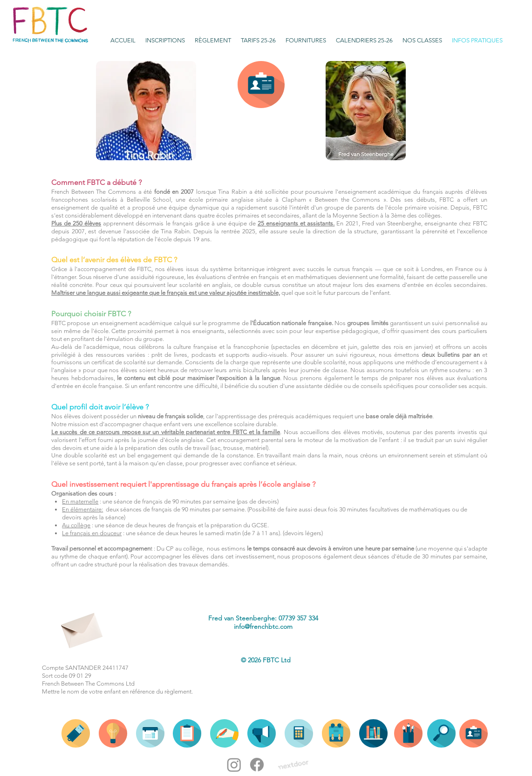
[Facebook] (257, 765)
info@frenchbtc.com (263, 626)
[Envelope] (81, 627)
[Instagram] (234, 765)
